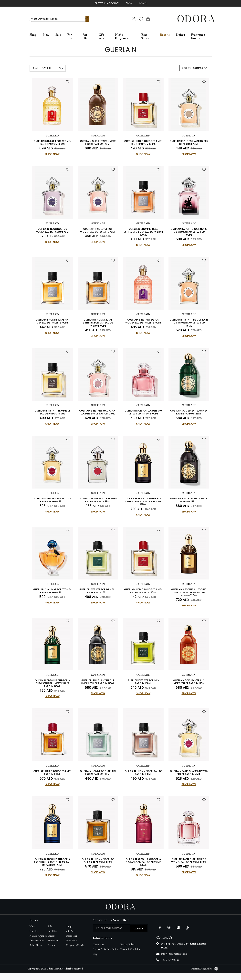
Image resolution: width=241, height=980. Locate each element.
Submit (139, 935)
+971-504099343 (170, 967)
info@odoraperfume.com (174, 961)
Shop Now (52, 153)
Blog (129, 3)
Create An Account (107, 3)
